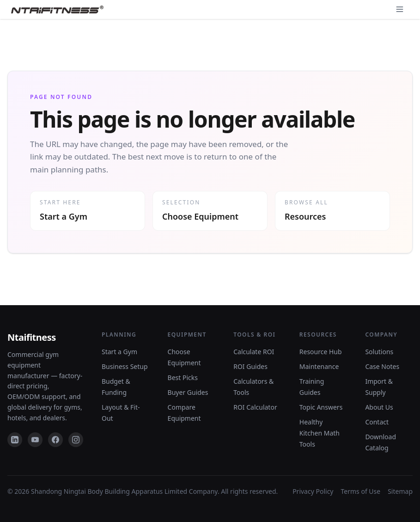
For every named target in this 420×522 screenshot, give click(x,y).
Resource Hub (321, 352)
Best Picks (183, 378)
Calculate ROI (254, 352)
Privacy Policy (313, 491)
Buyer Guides (188, 392)
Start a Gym (119, 352)
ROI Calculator (255, 407)
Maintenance (319, 366)
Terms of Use (361, 491)
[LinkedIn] (15, 440)
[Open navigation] (400, 9)
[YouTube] (35, 440)
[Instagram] (76, 440)
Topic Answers (321, 407)
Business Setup (125, 366)
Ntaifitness (32, 337)
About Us (379, 407)
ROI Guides (250, 366)
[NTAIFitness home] (57, 9)
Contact (377, 422)
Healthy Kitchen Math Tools (320, 433)
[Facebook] (55, 440)
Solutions (379, 352)
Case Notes (382, 366)
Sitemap (400, 491)
